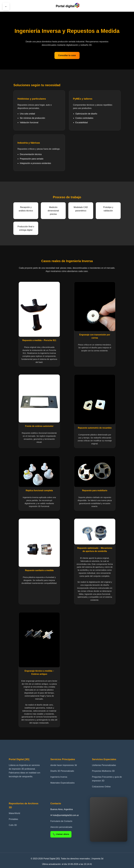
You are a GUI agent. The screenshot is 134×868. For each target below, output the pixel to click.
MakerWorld (14, 813)
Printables (13, 819)
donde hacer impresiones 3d (64, 765)
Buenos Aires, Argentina (62, 809)
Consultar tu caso (67, 55)
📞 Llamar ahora (61, 834)
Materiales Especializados (62, 783)
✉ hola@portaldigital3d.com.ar (65, 815)
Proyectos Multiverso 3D (103, 771)
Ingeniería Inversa (59, 777)
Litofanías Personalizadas (104, 765)
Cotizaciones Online (101, 787)
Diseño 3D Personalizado (62, 771)
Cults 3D (13, 825)
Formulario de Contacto (61, 821)
